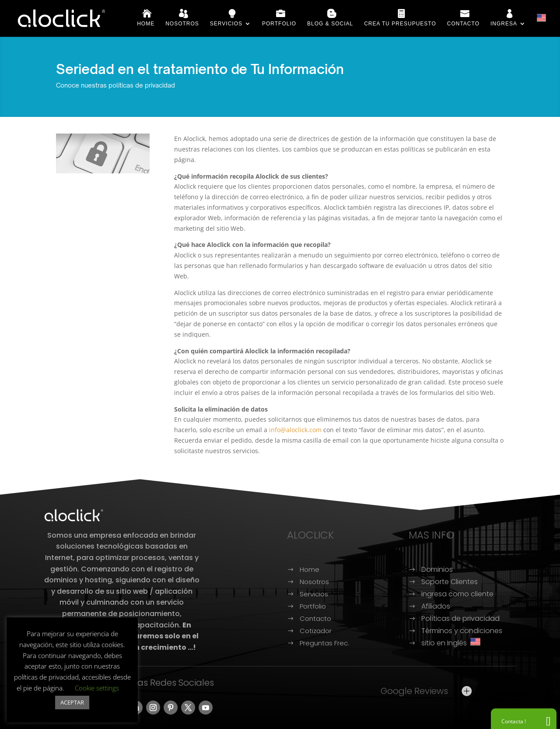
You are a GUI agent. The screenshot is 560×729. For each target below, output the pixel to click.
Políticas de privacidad (460, 618)
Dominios (437, 569)
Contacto (463, 24)
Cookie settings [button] (97, 688)
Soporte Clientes (450, 582)
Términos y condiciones (462, 631)
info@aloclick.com (295, 430)
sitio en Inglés (451, 643)
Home (146, 24)
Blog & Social (330, 24)
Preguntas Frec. (324, 643)
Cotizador (316, 631)
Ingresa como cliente (457, 594)
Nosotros (182, 24)
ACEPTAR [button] (72, 702)
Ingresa (504, 24)
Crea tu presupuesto (400, 24)
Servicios (226, 24)
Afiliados (436, 606)
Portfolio (279, 24)
